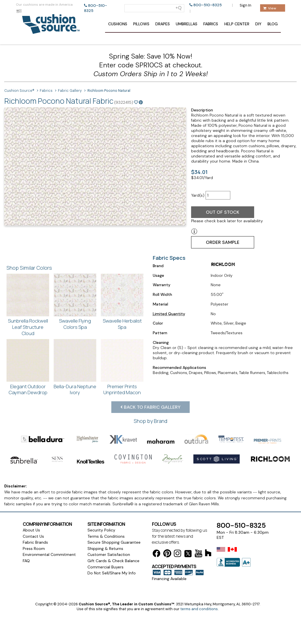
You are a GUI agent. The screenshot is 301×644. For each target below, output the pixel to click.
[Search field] (154, 8)
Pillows (141, 24)
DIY (258, 24)
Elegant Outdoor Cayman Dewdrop (28, 389)
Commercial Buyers (105, 567)
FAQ (26, 561)
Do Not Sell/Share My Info (112, 573)
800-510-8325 (208, 5)
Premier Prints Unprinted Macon (122, 389)
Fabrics (211, 24)
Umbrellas (187, 24)
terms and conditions (199, 609)
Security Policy (101, 530)
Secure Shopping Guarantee (114, 542)
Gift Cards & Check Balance (113, 561)
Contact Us (33, 536)
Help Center (237, 24)
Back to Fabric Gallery (150, 407)
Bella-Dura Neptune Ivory (75, 389)
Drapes (163, 24)
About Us (31, 530)
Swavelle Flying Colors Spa (75, 324)
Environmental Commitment (49, 554)
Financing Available (169, 579)
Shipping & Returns (105, 549)
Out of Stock (223, 212)
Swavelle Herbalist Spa (122, 324)
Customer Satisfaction (109, 554)
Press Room (34, 549)
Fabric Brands (35, 542)
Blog (273, 24)
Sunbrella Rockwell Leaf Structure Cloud (28, 327)
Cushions (118, 24)
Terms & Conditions (106, 536)
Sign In (245, 5)
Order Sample (223, 242)
